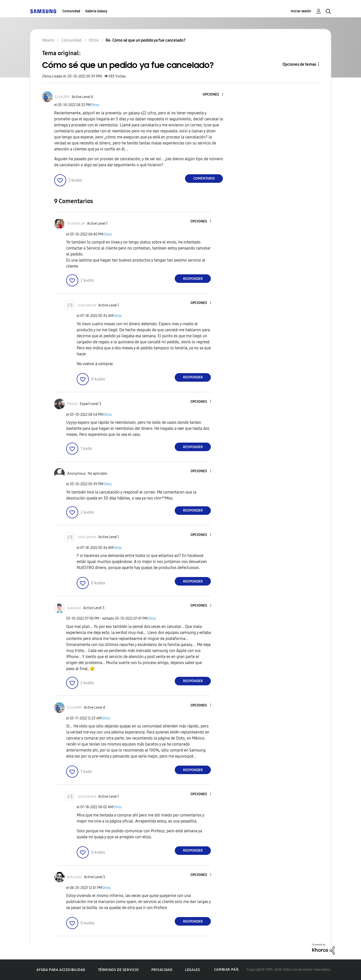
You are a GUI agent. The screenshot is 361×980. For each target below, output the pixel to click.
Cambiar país (227, 970)
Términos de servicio (118, 970)
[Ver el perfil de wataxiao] (74, 608)
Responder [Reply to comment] (193, 279)
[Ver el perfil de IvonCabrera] (87, 305)
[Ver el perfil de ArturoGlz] (75, 877)
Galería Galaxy (96, 11)
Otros (95, 105)
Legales (193, 970)
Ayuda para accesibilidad (61, 970)
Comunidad (71, 11)
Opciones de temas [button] (299, 64)
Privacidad (162, 970)
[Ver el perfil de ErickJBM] (62, 97)
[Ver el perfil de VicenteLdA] (76, 224)
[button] (214, 95)
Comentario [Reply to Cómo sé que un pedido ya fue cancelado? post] (204, 178)
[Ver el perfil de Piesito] (72, 404)
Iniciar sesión (301, 11)
